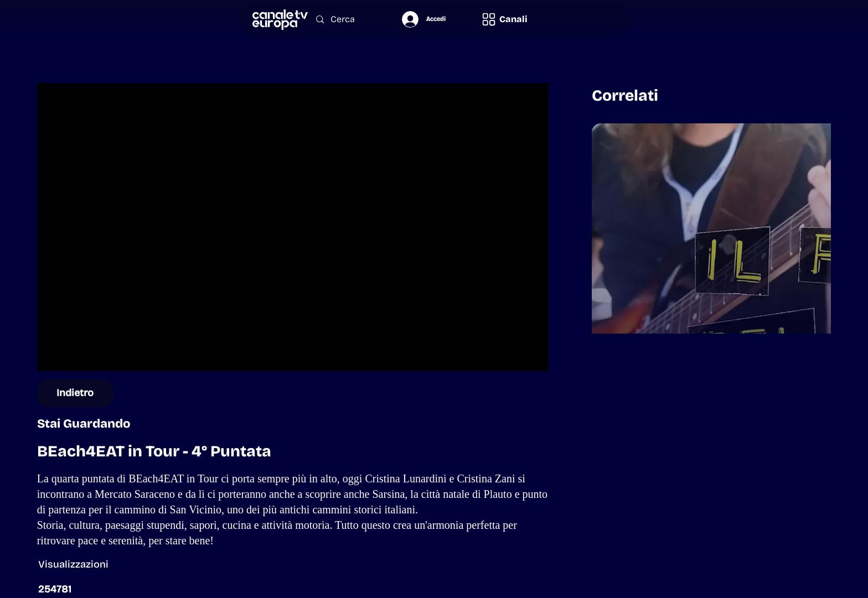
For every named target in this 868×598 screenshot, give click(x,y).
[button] (504, 19)
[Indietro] (76, 393)
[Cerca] (347, 20)
